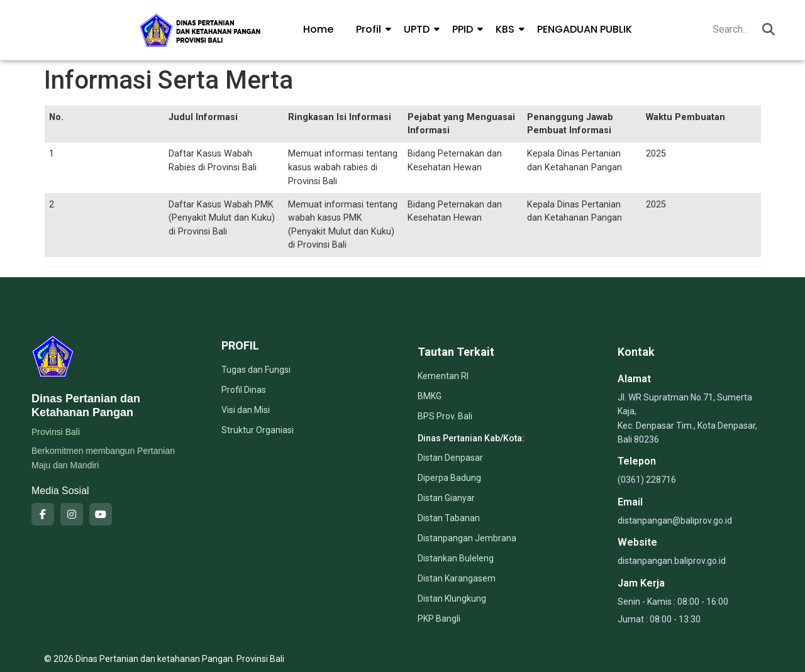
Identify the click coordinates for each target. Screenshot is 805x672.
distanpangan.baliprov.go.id (672, 561)
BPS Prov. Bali (445, 416)
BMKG (430, 396)
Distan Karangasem (457, 578)
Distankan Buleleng (456, 558)
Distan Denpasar (450, 458)
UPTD (419, 29)
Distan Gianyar (446, 498)
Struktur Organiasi (258, 430)
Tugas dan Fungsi (256, 370)
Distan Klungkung (452, 598)
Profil (371, 29)
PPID (465, 29)
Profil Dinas (244, 390)
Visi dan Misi (246, 410)
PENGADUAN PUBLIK (585, 29)
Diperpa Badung (449, 478)
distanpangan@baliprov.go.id (675, 521)
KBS (508, 29)
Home (318, 29)
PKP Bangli (439, 619)
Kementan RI (443, 376)
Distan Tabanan (449, 518)
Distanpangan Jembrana (467, 538)
